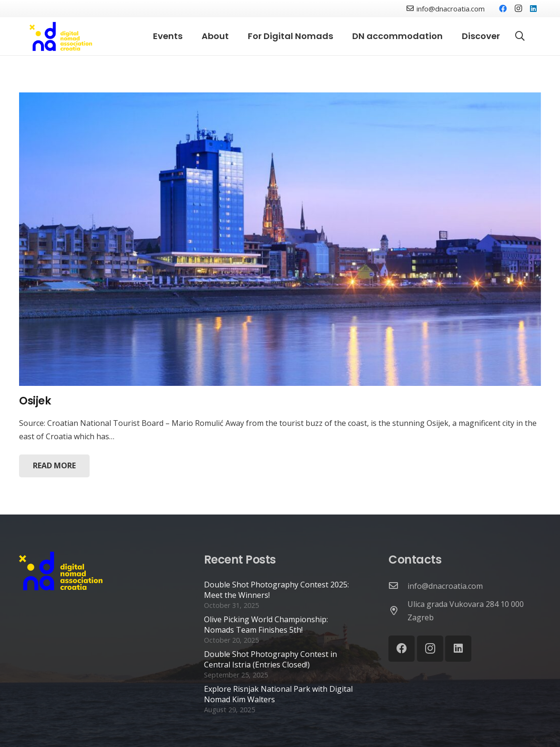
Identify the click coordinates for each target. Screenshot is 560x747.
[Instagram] (518, 9)
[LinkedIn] (533, 9)
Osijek (35, 401)
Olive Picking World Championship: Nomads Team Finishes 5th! (266, 625)
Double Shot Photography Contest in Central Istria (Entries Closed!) (270, 659)
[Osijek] (280, 239)
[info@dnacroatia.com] (398, 586)
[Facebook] (503, 9)
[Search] (520, 36)
